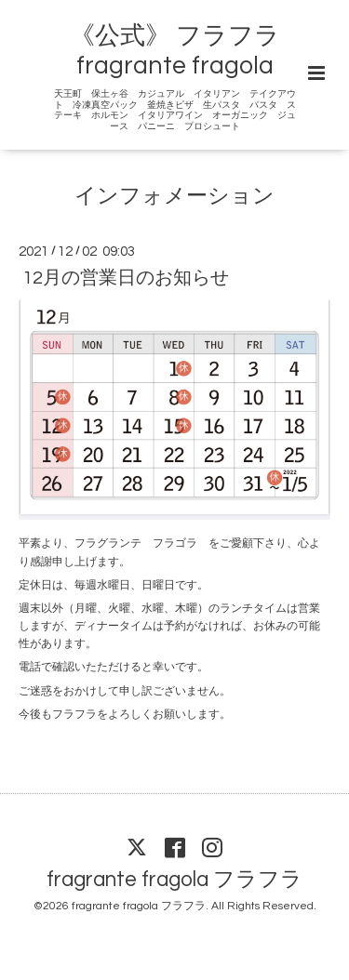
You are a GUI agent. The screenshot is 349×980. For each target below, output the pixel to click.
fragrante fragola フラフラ (174, 880)
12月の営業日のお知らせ (126, 278)
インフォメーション (174, 197)
